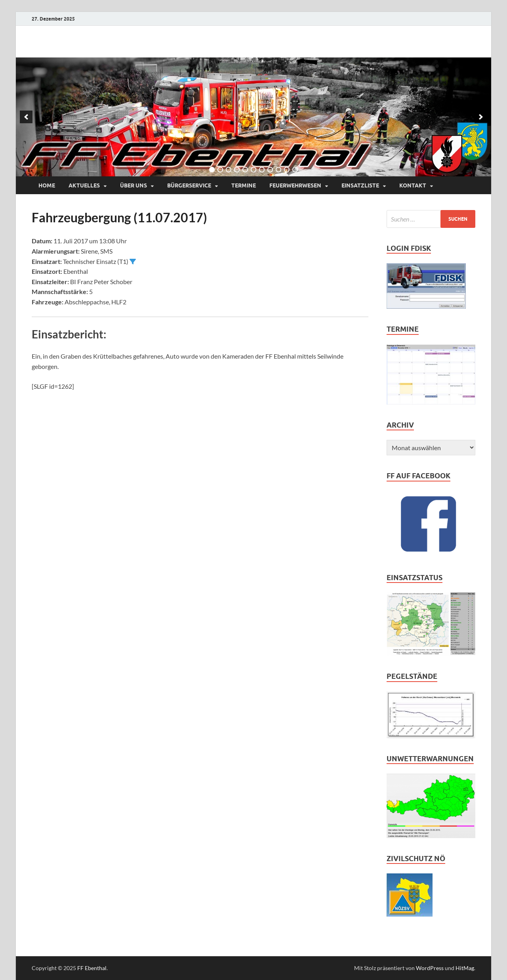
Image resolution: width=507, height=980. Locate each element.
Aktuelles (84, 185)
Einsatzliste (360, 185)
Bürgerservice (189, 185)
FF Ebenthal (92, 968)
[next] (481, 117)
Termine (244, 185)
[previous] (26, 117)
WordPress (430, 968)
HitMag (465, 968)
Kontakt (413, 185)
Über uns (133, 185)
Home (47, 185)
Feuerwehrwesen (295, 185)
